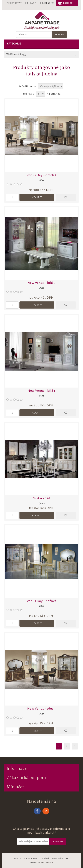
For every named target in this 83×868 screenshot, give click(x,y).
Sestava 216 (42, 498)
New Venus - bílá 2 (41, 283)
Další (75, 746)
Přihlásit (31, 3)
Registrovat (14, 3)
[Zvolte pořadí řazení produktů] (51, 86)
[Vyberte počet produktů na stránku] (40, 94)
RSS (46, 811)
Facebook (37, 811)
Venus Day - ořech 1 (41, 175)
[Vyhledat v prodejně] (34, 35)
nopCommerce (47, 862)
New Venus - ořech (41, 709)
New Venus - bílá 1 (41, 391)
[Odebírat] (33, 841)
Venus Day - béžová (42, 601)
